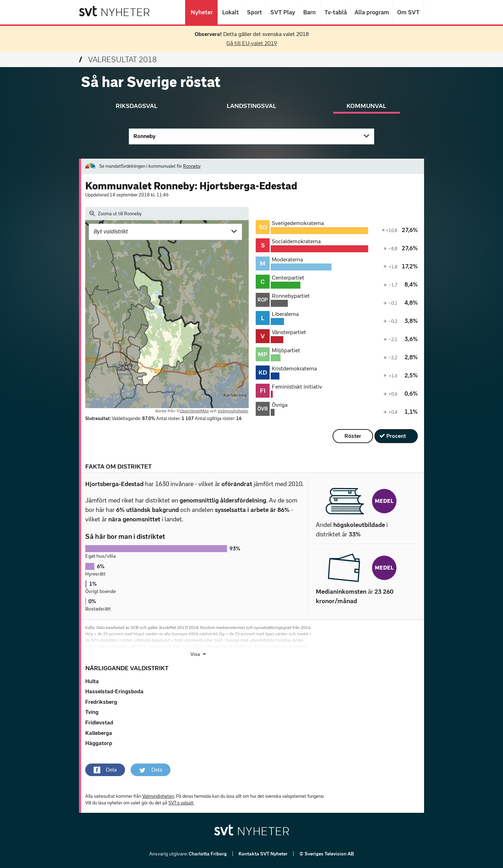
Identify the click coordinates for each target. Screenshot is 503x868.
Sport (254, 12)
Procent (396, 436)
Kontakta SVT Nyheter (264, 854)
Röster (353, 436)
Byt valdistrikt (111, 232)
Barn (309, 12)
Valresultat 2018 (118, 60)
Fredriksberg (101, 702)
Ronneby (144, 136)
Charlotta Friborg (208, 854)
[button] (105, 770)
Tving (92, 712)
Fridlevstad (99, 722)
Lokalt (230, 12)
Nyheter (201, 12)
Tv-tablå (335, 12)
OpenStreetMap (194, 411)
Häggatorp (99, 743)
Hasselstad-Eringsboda (114, 691)
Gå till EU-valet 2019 (252, 43)
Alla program (371, 12)
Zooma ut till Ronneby (115, 214)
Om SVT (408, 12)
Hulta (92, 681)
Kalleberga (99, 733)
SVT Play (282, 12)
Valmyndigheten (233, 411)
